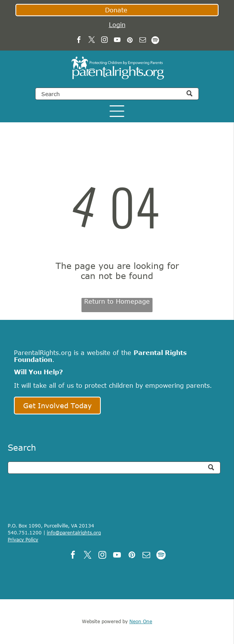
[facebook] (79, 41)
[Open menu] (117, 111)
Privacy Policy (23, 539)
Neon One (141, 621)
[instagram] (104, 41)
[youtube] (117, 41)
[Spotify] (155, 41)
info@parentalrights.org (74, 532)
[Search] (117, 94)
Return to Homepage (117, 301)
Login (117, 25)
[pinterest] (130, 41)
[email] (143, 41)
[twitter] (92, 41)
